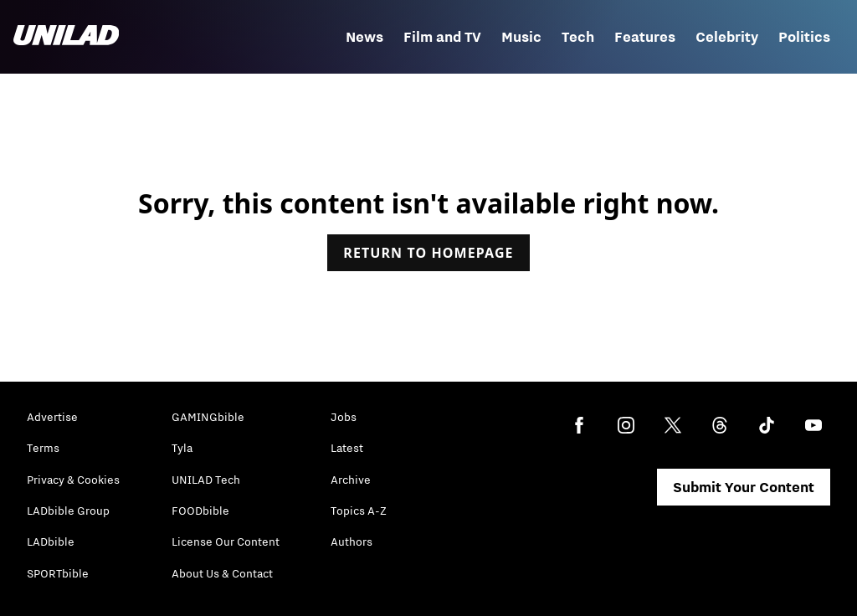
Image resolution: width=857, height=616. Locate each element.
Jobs (344, 417)
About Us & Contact (222, 573)
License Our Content (226, 542)
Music (521, 37)
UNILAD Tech (206, 480)
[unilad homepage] (66, 37)
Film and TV (442, 37)
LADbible (51, 542)
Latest (347, 448)
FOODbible (200, 511)
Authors (352, 542)
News (364, 37)
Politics (804, 37)
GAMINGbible (208, 417)
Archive (351, 480)
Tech (578, 37)
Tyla (182, 448)
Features (645, 37)
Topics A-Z (359, 511)
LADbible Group (68, 511)
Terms (43, 448)
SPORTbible (58, 573)
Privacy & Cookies (73, 480)
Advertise (52, 417)
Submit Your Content (744, 487)
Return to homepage (428, 253)
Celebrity (727, 37)
